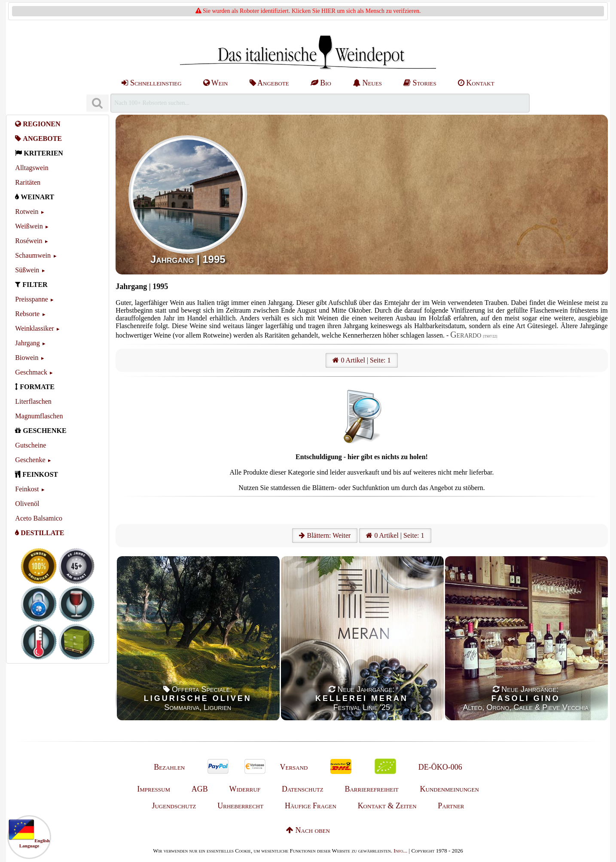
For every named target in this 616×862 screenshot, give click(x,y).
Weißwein (29, 226)
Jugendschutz (174, 806)
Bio (321, 83)
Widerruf (245, 789)
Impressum (154, 789)
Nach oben (308, 830)
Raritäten (28, 182)
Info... (400, 851)
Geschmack (31, 372)
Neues (367, 83)
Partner (451, 806)
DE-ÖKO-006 (440, 767)
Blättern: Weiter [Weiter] (325, 535)
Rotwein (27, 212)
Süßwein (27, 270)
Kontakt (476, 83)
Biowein (27, 358)
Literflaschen (33, 401)
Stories (420, 83)
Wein (216, 83)
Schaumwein (33, 255)
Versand (294, 767)
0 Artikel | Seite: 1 (361, 360)
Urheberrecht (240, 806)
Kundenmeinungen (450, 789)
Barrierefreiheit (371, 789)
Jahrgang (27, 343)
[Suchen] (98, 103)
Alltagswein (32, 168)
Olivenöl (27, 504)
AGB (200, 789)
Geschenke (30, 460)
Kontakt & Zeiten (387, 806)
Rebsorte (27, 314)
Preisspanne (31, 299)
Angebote (269, 83)
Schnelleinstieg (151, 83)
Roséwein (29, 241)
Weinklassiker (34, 328)
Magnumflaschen (39, 416)
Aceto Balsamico (39, 518)
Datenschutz (303, 789)
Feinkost (27, 489)
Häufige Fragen (311, 806)
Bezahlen (169, 767)
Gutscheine (30, 445)
